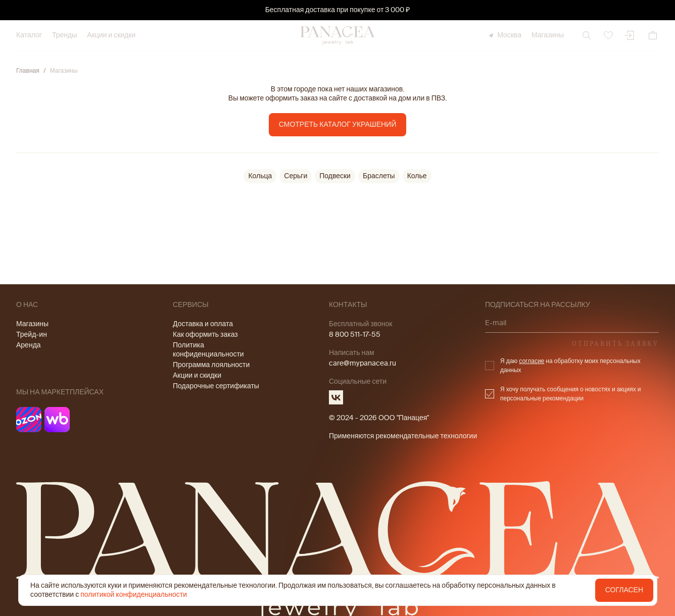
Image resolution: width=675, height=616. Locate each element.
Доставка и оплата (203, 324)
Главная (28, 71)
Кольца (260, 176)
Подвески (335, 176)
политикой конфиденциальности (134, 595)
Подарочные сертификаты (216, 386)
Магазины (548, 35)
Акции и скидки (111, 35)
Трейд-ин (32, 335)
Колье (417, 176)
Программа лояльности (211, 365)
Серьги (296, 176)
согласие (532, 361)
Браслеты (379, 176)
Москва (504, 35)
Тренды (64, 35)
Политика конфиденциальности (208, 350)
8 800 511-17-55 (355, 335)
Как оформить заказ (205, 335)
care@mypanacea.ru (363, 363)
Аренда (29, 345)
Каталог (29, 35)
